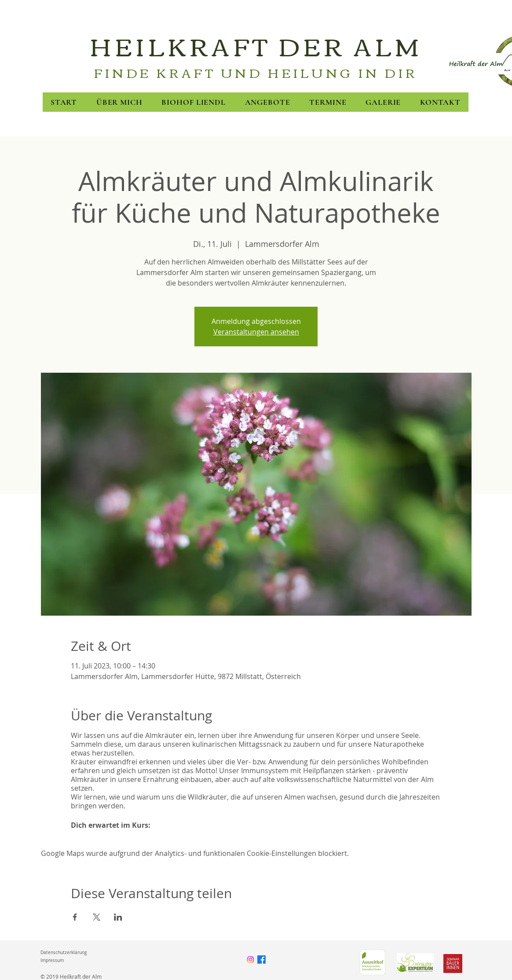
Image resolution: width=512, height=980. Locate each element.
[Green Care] (372, 962)
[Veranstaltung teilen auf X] (97, 917)
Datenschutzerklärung (64, 952)
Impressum (52, 960)
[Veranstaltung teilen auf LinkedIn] (118, 917)
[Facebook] (261, 960)
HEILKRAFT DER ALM (256, 45)
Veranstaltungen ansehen (256, 332)
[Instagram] (251, 960)
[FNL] (415, 962)
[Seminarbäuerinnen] (453, 963)
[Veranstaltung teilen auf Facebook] (75, 917)
